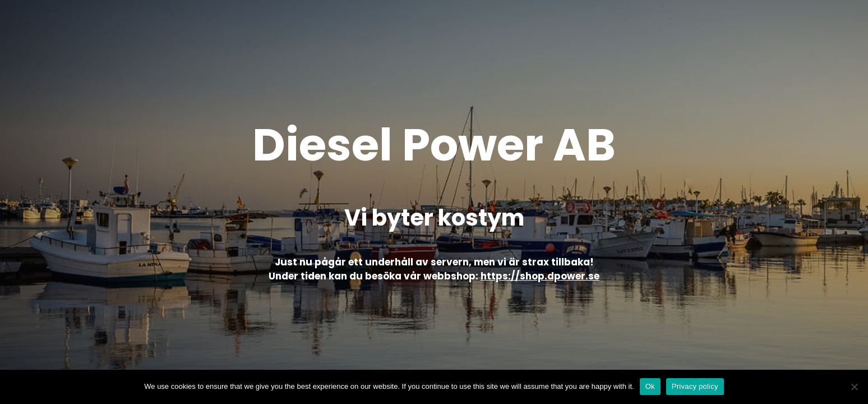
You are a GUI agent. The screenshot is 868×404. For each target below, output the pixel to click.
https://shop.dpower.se (540, 276)
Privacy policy (695, 386)
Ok (650, 386)
